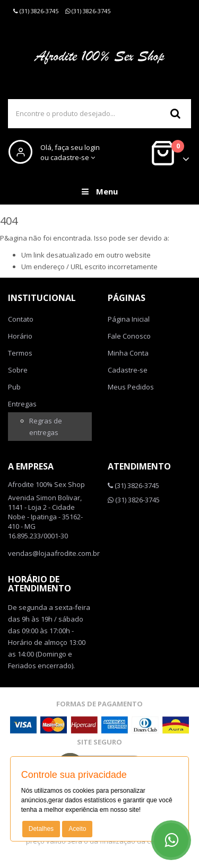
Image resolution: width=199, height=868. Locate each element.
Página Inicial (129, 319)
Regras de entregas (46, 427)
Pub (14, 387)
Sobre (18, 370)
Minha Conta (128, 353)
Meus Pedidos (131, 387)
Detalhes (41, 829)
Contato (21, 319)
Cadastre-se (128, 370)
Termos (20, 353)
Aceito (77, 829)
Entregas (22, 404)
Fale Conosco (129, 336)
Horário (20, 336)
